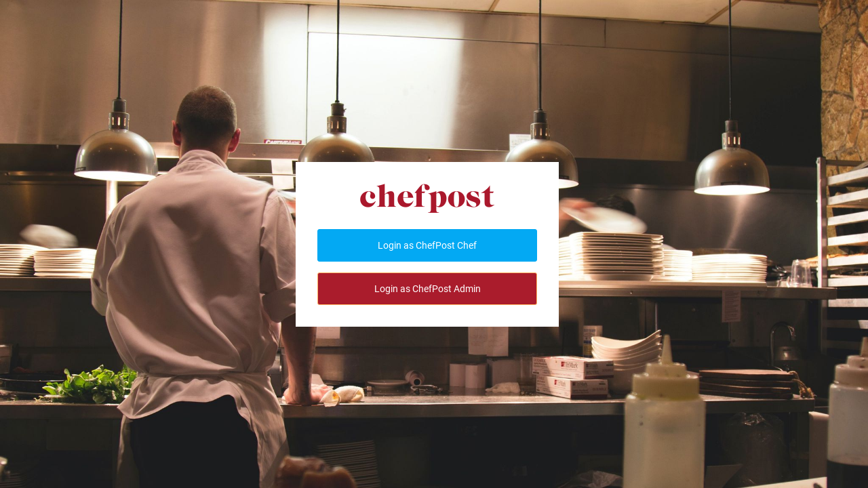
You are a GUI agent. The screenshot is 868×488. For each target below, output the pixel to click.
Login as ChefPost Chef (427, 245)
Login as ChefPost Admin (428, 289)
